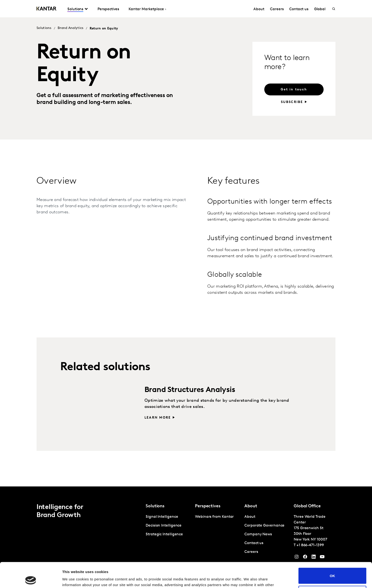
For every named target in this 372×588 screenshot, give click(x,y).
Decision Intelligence (164, 526)
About (259, 9)
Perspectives (108, 9)
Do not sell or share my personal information (332, 569)
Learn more (158, 418)
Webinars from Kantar (214, 517)
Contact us (299, 9)
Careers (277, 9)
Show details (73, 579)
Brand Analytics (71, 28)
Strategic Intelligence (164, 534)
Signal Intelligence (162, 517)
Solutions (75, 9)
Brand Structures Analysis (190, 390)
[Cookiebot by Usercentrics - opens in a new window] (31, 579)
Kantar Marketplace (146, 9)
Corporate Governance (264, 526)
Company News (258, 534)
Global (320, 9)
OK (332, 551)
